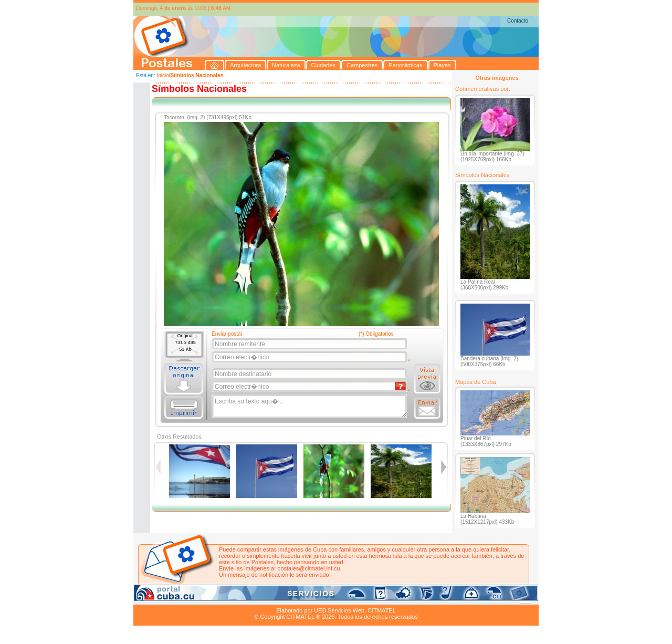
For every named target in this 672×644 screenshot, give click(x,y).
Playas (332, 598)
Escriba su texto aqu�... (310, 407)
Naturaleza (201, 598)
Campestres (264, 598)
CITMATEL (382, 610)
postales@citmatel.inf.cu (308, 568)
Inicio (162, 75)
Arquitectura (167, 598)
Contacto (518, 21)
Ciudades (232, 598)
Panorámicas (302, 598)
